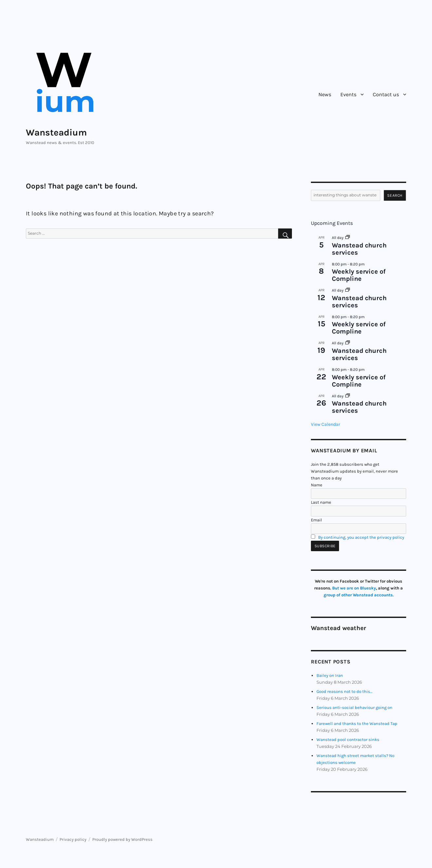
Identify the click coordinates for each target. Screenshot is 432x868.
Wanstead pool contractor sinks (348, 740)
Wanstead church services (359, 249)
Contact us (386, 94)
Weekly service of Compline (359, 275)
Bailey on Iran (330, 675)
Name (317, 485)
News (325, 94)
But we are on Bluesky (354, 588)
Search (395, 195)
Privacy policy (73, 839)
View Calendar (325, 424)
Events (348, 94)
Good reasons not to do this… (344, 691)
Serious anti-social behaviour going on (354, 707)
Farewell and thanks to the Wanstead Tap (357, 723)
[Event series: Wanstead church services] (348, 238)
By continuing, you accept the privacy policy (361, 537)
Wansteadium (56, 132)
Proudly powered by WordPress (122, 839)
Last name (321, 502)
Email (316, 520)
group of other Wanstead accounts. (359, 595)
